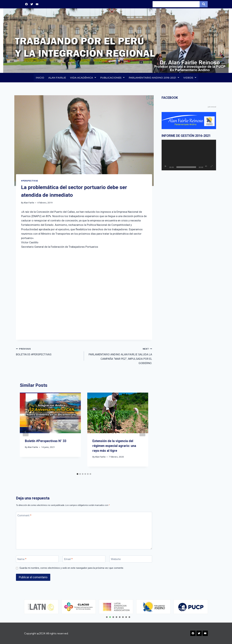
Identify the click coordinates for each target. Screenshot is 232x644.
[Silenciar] (206, 166)
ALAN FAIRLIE (57, 78)
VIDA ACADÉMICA (83, 78)
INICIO (40, 78)
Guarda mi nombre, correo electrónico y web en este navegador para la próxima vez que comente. (72, 568)
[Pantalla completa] (212, 166)
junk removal (212, 107)
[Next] (142, 432)
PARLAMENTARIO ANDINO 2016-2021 (154, 78)
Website (116, 559)
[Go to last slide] (26, 432)
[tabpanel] (43, 607)
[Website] (131, 559)
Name (22, 559)
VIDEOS (190, 78)
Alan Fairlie (29, 203)
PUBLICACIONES (112, 78)
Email (68, 559)
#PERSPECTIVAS (30, 181)
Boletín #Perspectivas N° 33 (46, 441)
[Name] (37, 559)
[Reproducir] (166, 166)
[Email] (84, 559)
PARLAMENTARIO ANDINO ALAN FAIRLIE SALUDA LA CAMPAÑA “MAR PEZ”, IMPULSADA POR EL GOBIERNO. (119, 356)
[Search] (176, 4)
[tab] (77, 474)
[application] (189, 155)
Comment (24, 516)
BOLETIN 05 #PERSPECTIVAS (49, 351)
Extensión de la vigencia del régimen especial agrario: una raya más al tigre (114, 446)
